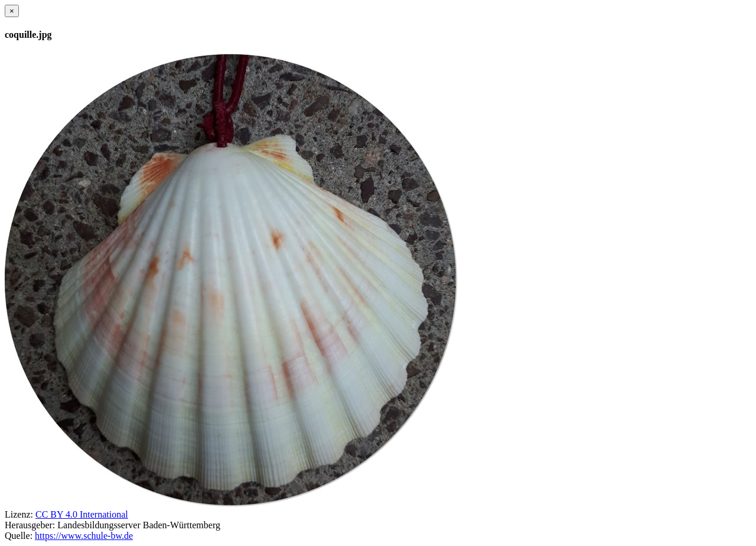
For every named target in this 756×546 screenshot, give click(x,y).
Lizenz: (19, 514)
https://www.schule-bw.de (84, 536)
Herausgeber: (30, 525)
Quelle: (19, 536)
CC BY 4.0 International (82, 514)
